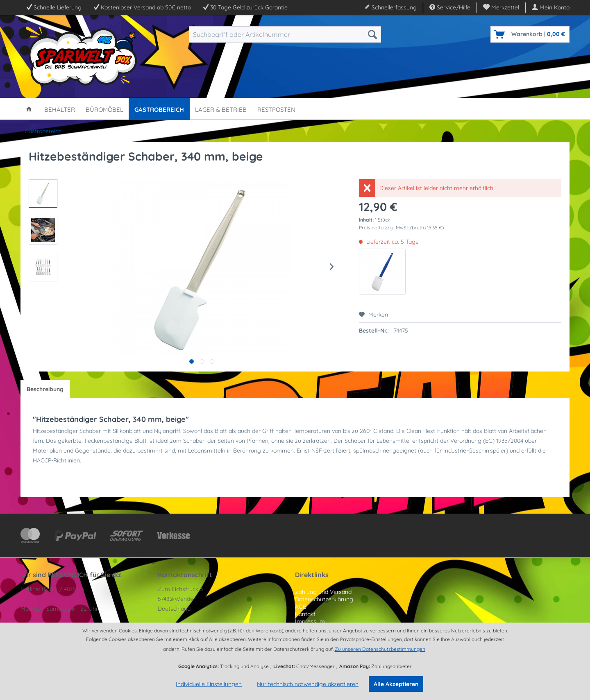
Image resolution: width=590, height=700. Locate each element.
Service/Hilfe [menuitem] (450, 7)
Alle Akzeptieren (396, 684)
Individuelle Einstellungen (209, 684)
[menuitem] (501, 8)
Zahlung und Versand (323, 592)
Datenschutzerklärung (324, 599)
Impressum (310, 621)
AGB (301, 607)
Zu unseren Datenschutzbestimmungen (380, 649)
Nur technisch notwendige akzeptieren (308, 684)
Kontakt (305, 614)
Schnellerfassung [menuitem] (390, 7)
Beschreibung (45, 389)
